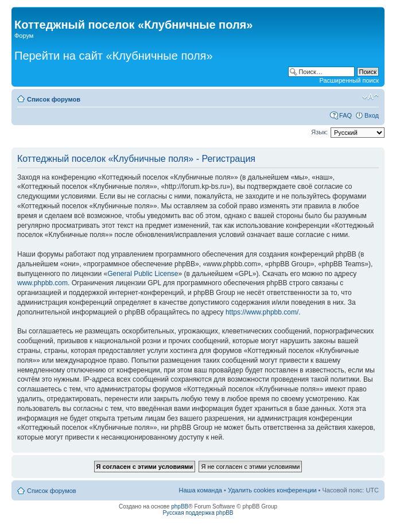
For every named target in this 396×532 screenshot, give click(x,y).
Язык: (319, 132)
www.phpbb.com (42, 283)
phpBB (180, 506)
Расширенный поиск (349, 80)
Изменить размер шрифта (370, 97)
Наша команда (201, 490)
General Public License (143, 274)
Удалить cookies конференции (272, 490)
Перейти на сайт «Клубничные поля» (114, 56)
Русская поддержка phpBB (198, 513)
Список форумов (54, 99)
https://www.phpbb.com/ (262, 312)
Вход (372, 115)
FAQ (345, 115)
